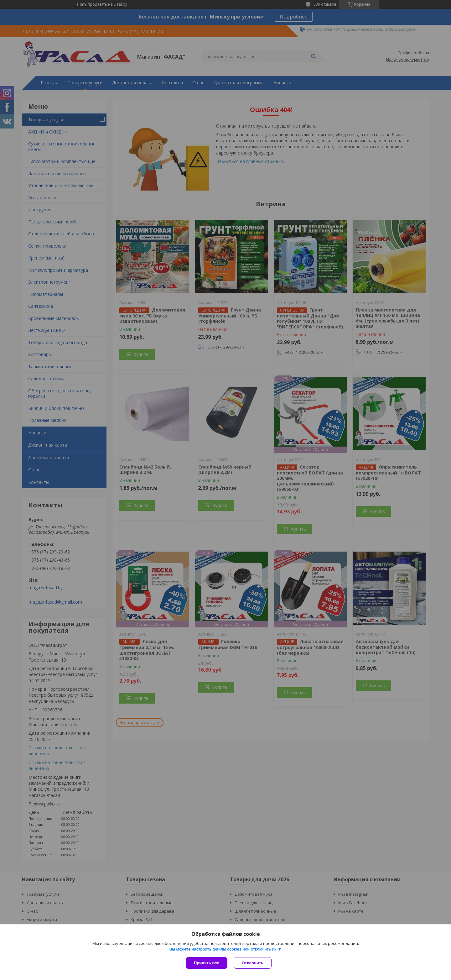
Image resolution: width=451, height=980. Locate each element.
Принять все (207, 963)
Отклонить (253, 963)
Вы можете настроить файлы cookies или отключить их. (223, 949)
